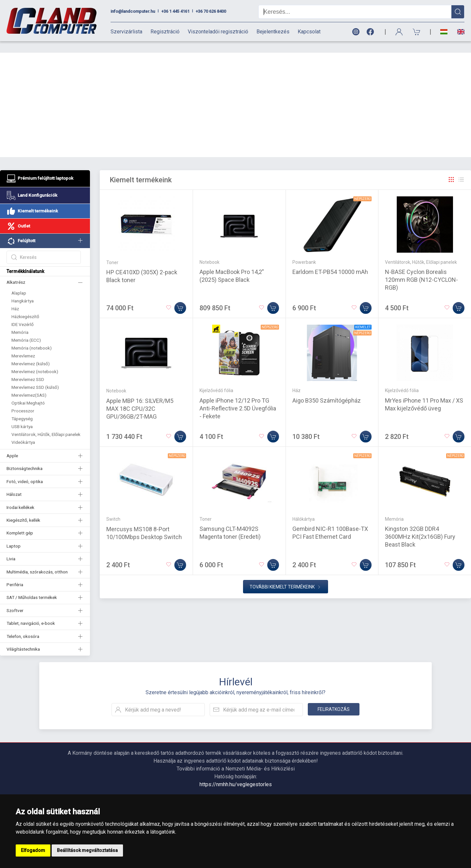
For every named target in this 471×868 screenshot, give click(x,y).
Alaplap (19, 281)
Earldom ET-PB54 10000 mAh (330, 260)
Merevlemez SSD (28, 368)
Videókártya (23, 431)
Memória (20, 321)
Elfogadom (33, 850)
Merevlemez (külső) (31, 352)
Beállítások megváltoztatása (87, 850)
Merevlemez (23, 344)
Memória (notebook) (32, 336)
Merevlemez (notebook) (35, 360)
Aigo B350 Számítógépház (327, 389)
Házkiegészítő (25, 305)
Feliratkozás (334, 698)
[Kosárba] (180, 297)
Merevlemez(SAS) (29, 384)
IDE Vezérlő (23, 313)
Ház (15, 297)
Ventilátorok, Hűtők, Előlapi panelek (46, 423)
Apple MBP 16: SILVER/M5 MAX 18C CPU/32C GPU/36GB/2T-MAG (140, 397)
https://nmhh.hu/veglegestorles (236, 773)
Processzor (23, 399)
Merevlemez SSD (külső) (35, 376)
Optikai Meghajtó (28, 391)
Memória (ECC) (26, 329)
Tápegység (22, 407)
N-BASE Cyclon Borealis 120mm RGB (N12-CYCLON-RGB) (421, 268)
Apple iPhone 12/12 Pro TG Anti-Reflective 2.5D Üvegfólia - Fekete (238, 397)
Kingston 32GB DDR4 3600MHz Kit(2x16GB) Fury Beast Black (420, 525)
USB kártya (22, 415)
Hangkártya (23, 289)
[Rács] (451, 168)
